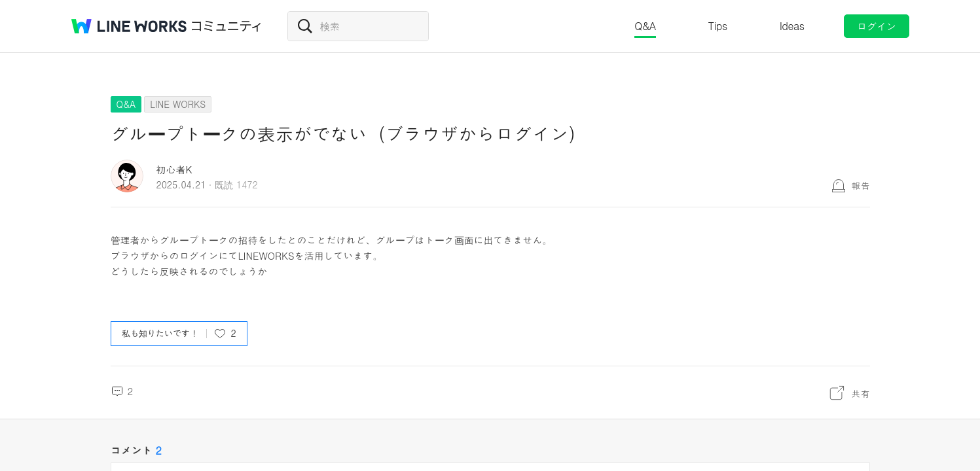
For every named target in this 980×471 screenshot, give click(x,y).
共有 (861, 393)
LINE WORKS (178, 104)
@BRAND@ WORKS (129, 26)
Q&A (645, 26)
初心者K (174, 169)
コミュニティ (227, 26)
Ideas (792, 26)
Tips (718, 26)
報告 (861, 185)
